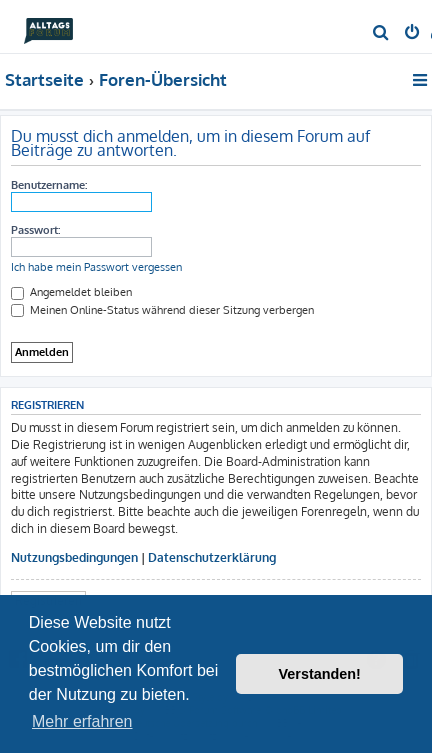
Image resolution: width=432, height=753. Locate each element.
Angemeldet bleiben (71, 292)
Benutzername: (49, 185)
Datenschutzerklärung (212, 557)
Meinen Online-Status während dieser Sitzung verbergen (162, 310)
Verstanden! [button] (320, 674)
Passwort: (35, 230)
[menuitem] (381, 34)
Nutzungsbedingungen (74, 557)
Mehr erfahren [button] (82, 721)
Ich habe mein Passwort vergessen (96, 267)
